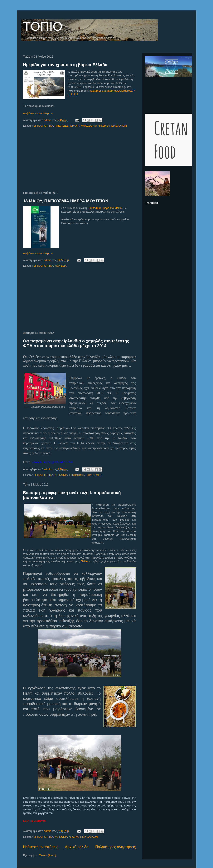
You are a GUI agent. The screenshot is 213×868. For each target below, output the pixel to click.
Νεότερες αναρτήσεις (41, 847)
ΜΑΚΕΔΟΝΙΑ (89, 126)
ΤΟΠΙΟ (43, 26)
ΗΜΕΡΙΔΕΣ (62, 126)
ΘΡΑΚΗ (75, 126)
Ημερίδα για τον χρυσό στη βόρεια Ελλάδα (65, 65)
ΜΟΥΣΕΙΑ (61, 266)
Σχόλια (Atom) (47, 855)
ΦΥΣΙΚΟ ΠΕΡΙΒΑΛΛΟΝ (113, 126)
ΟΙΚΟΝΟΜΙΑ (77, 475)
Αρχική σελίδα (77, 847)
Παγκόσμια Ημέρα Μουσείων (105, 208)
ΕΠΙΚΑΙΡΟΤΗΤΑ (43, 126)
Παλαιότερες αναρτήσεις (115, 847)
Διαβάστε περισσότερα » (38, 113)
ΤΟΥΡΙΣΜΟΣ (94, 475)
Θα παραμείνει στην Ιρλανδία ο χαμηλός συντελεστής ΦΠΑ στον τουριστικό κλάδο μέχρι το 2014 (76, 343)
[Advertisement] (79, 160)
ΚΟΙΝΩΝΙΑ (61, 475)
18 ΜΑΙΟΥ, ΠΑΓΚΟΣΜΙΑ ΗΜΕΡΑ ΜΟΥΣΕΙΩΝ (66, 201)
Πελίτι (84, 561)
